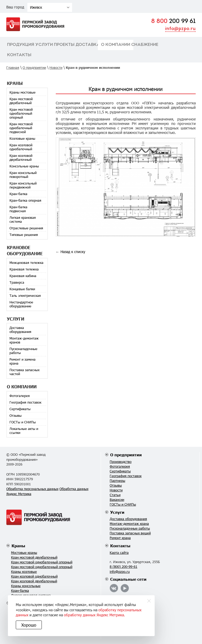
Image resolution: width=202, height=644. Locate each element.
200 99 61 (173, 21)
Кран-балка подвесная (18, 209)
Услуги (44, 45)
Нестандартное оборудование (21, 304)
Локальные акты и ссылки (24, 431)
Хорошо (29, 625)
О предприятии (126, 455)
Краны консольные (26, 586)
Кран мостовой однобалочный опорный (21, 113)
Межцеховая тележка (26, 263)
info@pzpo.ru (180, 29)
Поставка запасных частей (24, 372)
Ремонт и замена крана (22, 361)
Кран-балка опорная (25, 200)
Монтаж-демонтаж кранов (24, 340)
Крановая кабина (23, 276)
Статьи (115, 495)
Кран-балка (18, 194)
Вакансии (117, 500)
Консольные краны (24, 166)
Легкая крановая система (23, 219)
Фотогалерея (20, 396)
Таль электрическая (25, 296)
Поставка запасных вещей (130, 533)
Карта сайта (119, 553)
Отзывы (16, 415)
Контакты (19, 55)
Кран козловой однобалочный (21, 147)
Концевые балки (22, 289)
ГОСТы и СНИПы (23, 422)
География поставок (25, 402)
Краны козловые (24, 572)
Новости (116, 490)
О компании (116, 45)
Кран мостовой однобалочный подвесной (21, 128)
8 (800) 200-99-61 (123, 566)
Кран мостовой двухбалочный (21, 101)
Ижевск (36, 7)
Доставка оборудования (20, 330)
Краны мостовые (22, 92)
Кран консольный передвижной (23, 185)
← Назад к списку (70, 252)
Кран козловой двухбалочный (21, 158)
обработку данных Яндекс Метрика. (94, 615)
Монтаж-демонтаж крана (129, 524)
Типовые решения (24, 235)
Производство (121, 462)
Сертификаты (20, 409)
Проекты (64, 45)
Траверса (17, 282)
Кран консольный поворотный (23, 175)
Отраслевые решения (26, 228)
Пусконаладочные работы (23, 351)
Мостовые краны (24, 553)
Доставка (88, 45)
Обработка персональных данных (32, 489)
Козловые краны (22, 138)
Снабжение (145, 45)
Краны (18, 546)
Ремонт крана (120, 538)
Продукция (21, 45)
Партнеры (117, 481)
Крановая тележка (24, 269)
